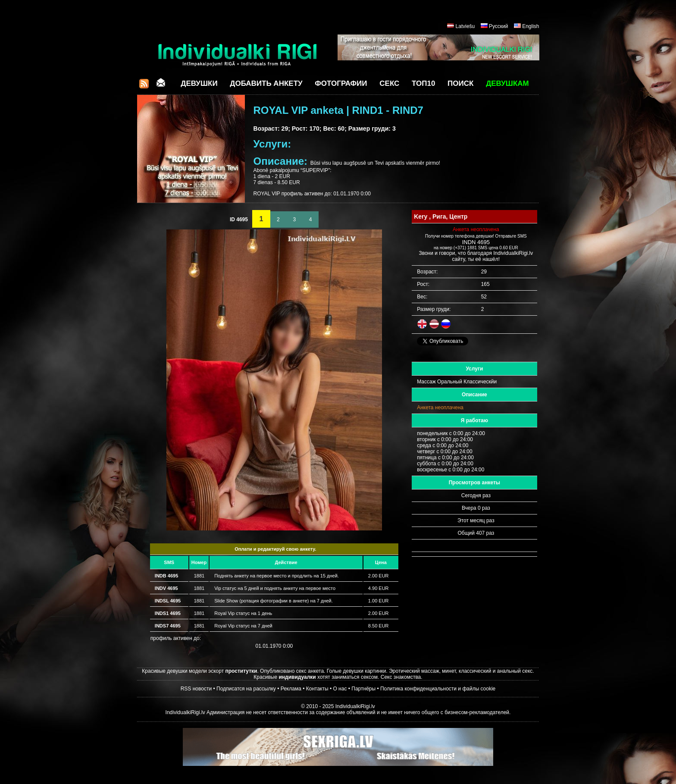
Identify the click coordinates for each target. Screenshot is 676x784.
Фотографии (341, 83)
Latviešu (465, 26)
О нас (340, 689)
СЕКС (389, 83)
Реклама (291, 689)
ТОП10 (423, 83)
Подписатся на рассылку (246, 689)
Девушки (199, 83)
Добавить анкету (266, 83)
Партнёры (363, 689)
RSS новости (196, 689)
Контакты (317, 689)
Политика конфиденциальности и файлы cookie (438, 689)
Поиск (460, 83)
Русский (499, 26)
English (530, 26)
